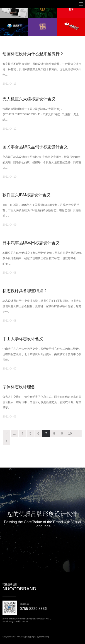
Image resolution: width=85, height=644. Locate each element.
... (15, 433)
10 (70, 433)
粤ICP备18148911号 (41, 637)
